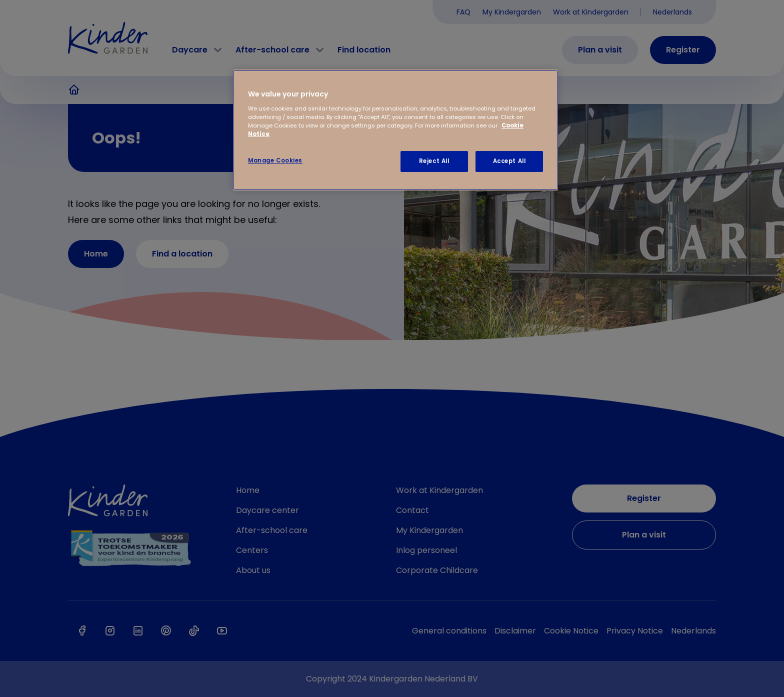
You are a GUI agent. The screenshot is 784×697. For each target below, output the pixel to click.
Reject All (434, 161)
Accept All (509, 161)
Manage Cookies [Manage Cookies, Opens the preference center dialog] (275, 160)
